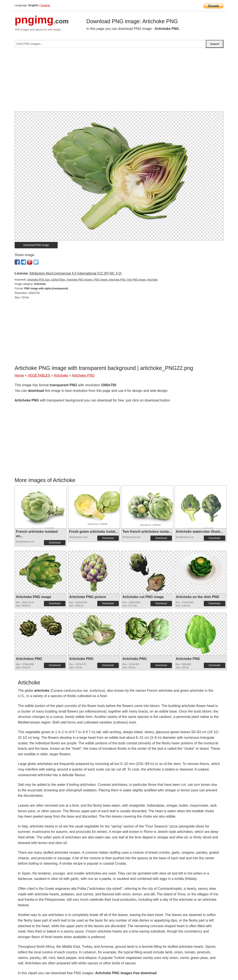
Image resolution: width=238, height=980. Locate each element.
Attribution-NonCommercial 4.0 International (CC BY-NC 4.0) (75, 273)
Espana (45, 5)
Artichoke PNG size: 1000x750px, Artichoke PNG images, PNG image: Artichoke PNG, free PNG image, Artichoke (93, 280)
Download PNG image (36, 245)
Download (55, 543)
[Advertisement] (119, 81)
